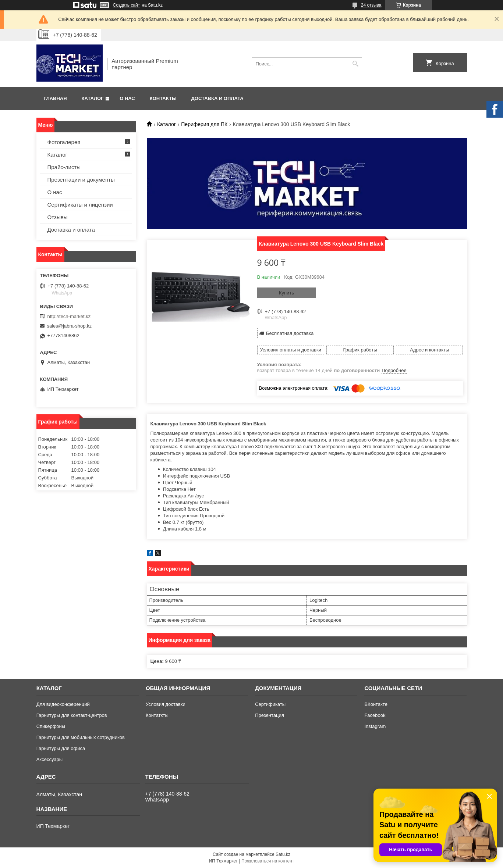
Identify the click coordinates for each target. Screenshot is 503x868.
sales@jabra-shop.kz (70, 326)
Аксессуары (49, 759)
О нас (127, 98)
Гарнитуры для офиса (61, 748)
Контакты (163, 98)
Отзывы (58, 217)
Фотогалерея (64, 142)
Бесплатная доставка (290, 333)
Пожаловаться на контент (268, 861)
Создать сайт (127, 5)
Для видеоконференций (63, 704)
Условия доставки (166, 704)
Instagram (375, 726)
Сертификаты (270, 704)
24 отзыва (371, 5)
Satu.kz (283, 854)
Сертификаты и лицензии (80, 205)
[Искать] (356, 64)
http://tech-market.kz (69, 316)
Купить (286, 293)
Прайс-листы (64, 167)
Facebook (375, 715)
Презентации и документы (81, 180)
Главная (55, 98)
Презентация (270, 715)
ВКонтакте (376, 704)
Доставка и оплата (217, 98)
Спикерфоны (51, 726)
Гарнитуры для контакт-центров (72, 715)
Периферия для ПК (204, 124)
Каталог (93, 98)
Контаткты (157, 715)
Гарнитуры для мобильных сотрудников (81, 737)
